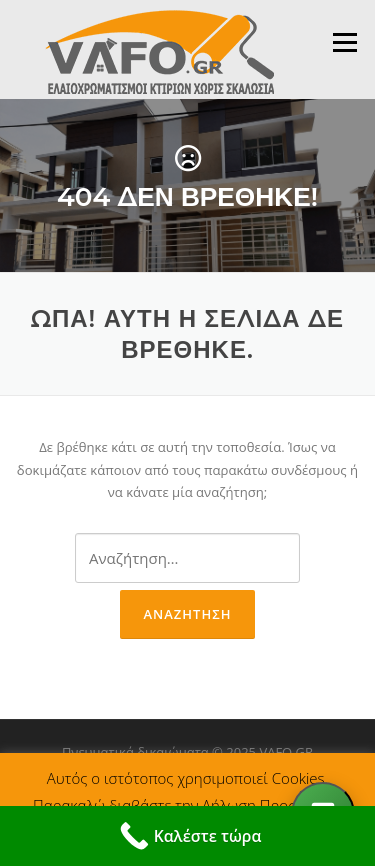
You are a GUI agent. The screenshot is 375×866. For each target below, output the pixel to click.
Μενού (344, 42)
